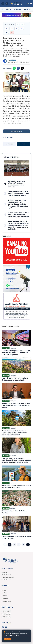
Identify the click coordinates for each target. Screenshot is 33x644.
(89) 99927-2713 (6, 579)
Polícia (8, 9)
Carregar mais (17, 131)
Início (24, 144)
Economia (18, 9)
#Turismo (10, 137)
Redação (13, 60)
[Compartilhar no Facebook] (18, 68)
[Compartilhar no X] (22, 68)
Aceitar (7, 639)
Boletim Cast (6, 617)
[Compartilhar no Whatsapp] (14, 68)
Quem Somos (6, 611)
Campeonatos (6, 601)
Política (5, 596)
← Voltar (9, 144)
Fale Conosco (6, 614)
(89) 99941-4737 (6, 574)
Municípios (28, 9)
